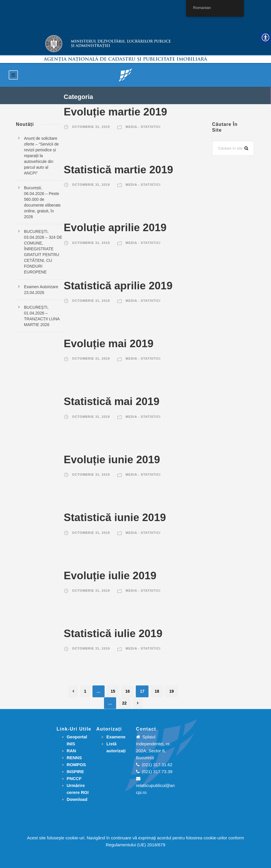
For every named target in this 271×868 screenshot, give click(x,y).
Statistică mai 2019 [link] (112, 401)
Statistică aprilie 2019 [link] (118, 286)
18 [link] (157, 691)
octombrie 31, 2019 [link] (91, 127)
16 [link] (128, 691)
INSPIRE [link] (75, 772)
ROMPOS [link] (76, 765)
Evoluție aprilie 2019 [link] (115, 228)
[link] (125, 75)
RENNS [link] (74, 758)
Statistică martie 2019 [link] (118, 170)
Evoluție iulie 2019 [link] (110, 576)
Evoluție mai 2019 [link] (109, 344)
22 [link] (125, 703)
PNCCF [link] (74, 778)
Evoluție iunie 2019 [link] (112, 460)
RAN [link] (72, 751)
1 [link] (85, 691)
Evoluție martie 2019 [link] (116, 112)
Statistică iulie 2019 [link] (113, 633)
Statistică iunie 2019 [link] (115, 517)
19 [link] (172, 691)
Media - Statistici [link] (143, 127)
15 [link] (113, 691)
